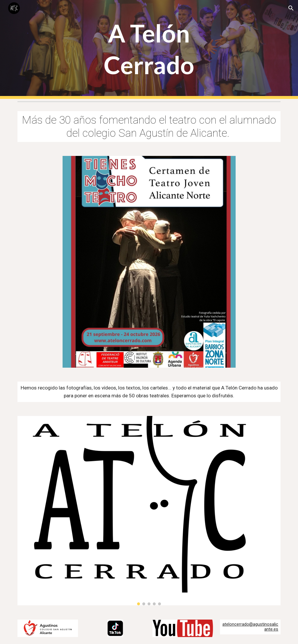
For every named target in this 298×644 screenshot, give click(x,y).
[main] (149, 49)
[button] (291, 8)
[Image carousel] (149, 511)
